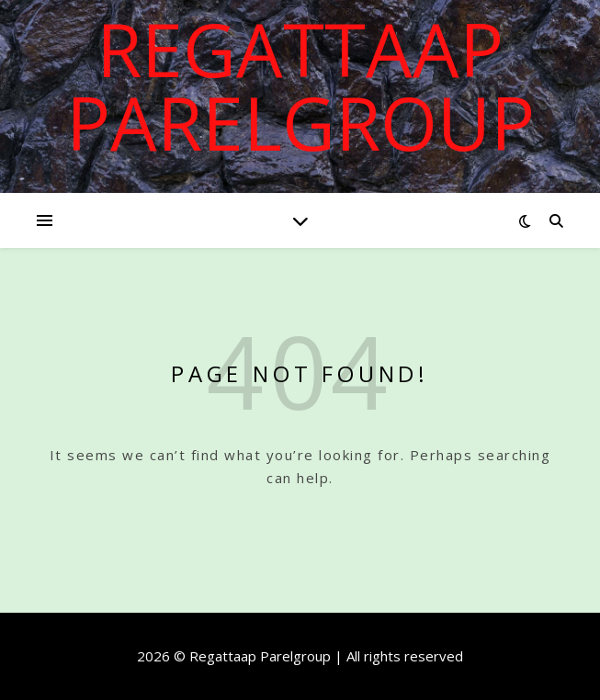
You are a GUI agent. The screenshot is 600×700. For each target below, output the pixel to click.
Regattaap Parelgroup (300, 85)
